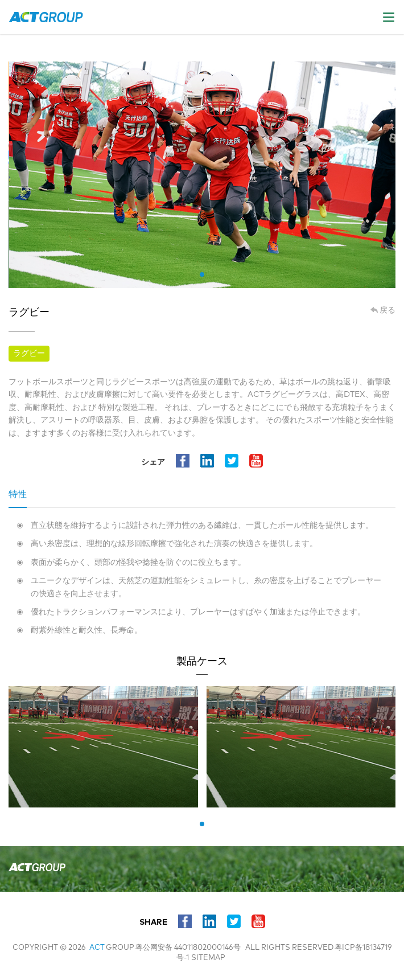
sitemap (208, 958)
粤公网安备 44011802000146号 (188, 948)
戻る (387, 310)
